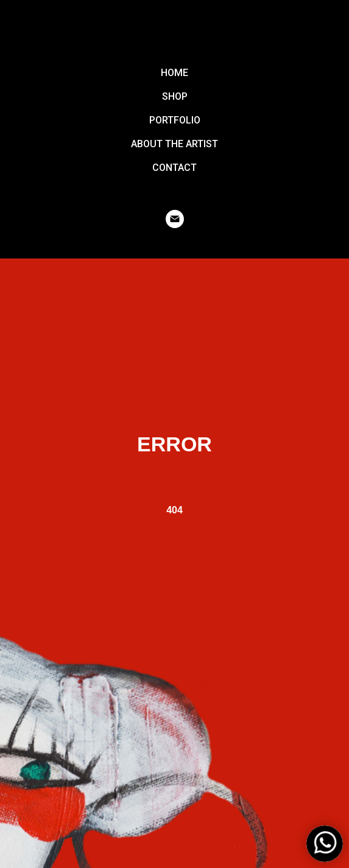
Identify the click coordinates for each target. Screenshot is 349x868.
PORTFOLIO (175, 120)
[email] (175, 219)
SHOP (175, 96)
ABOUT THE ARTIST (174, 144)
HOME (174, 73)
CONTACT (174, 168)
